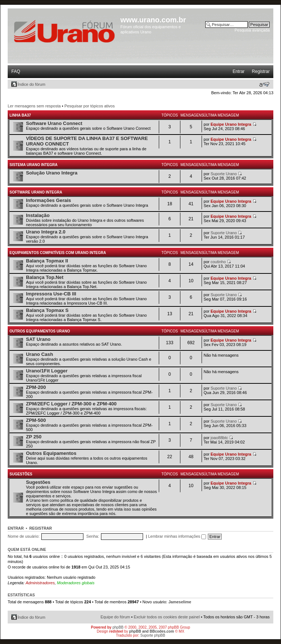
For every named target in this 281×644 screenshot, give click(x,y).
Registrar (261, 71)
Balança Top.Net (45, 277)
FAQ (16, 71)
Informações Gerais (48, 200)
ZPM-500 (36, 420)
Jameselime (180, 602)
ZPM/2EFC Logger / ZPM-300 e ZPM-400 (71, 404)
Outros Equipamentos (51, 453)
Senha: (93, 536)
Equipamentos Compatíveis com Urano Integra (58, 253)
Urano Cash (40, 354)
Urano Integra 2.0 (46, 232)
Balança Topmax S (47, 310)
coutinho (218, 262)
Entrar (239, 71)
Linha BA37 (20, 115)
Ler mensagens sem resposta (34, 106)
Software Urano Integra (36, 192)
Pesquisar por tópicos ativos (90, 106)
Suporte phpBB (153, 635)
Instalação (38, 215)
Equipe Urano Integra (231, 124)
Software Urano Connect (54, 123)
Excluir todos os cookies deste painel (166, 617)
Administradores (40, 583)
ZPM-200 (36, 387)
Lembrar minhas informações (177, 536)
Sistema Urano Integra (33, 165)
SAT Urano (38, 339)
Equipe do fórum (115, 617)
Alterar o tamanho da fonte (264, 84)
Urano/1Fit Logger (47, 371)
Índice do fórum (31, 84)
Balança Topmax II (47, 261)
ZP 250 (34, 437)
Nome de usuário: (24, 536)
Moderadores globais (76, 583)
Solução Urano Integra (52, 173)
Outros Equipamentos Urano (40, 331)
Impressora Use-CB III (51, 294)
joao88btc (220, 438)
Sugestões (21, 474)
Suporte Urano (224, 174)
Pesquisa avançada (252, 30)
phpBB (118, 627)
